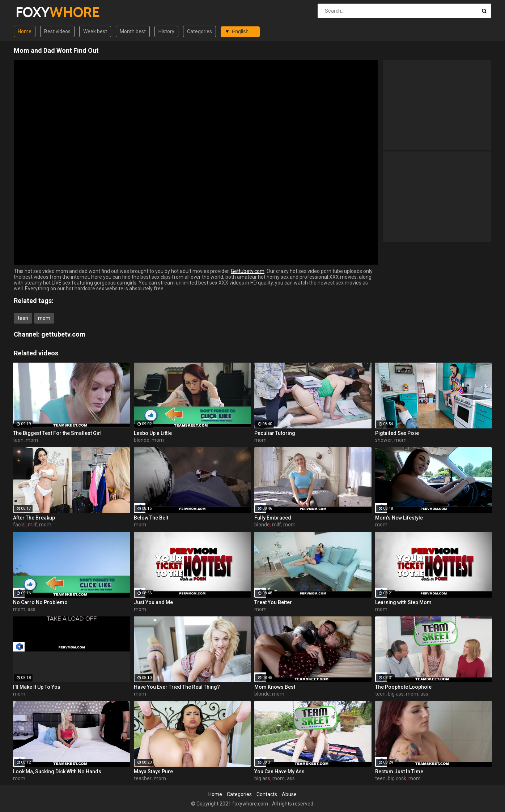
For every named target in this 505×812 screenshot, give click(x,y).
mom (44, 318)
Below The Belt (151, 518)
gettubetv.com (63, 334)
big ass (396, 694)
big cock (397, 778)
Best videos (57, 31)
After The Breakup (34, 518)
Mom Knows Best (275, 687)
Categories (200, 31)
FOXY (35, 12)
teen (23, 318)
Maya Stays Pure (153, 772)
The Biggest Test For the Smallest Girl (57, 433)
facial (19, 525)
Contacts (267, 794)
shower (384, 440)
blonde (142, 440)
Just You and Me (153, 602)
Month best (133, 31)
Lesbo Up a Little (153, 433)
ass (31, 609)
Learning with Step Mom (403, 602)
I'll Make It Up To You (37, 687)
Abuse (289, 794)
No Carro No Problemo (40, 602)
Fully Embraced (273, 518)
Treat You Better (273, 602)
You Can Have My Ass (279, 772)
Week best (95, 31)
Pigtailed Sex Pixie (397, 433)
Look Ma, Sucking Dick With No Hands (57, 772)
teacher (143, 778)
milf (32, 525)
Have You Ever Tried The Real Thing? (177, 687)
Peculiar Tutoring (275, 433)
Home (25, 31)
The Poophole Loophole (403, 687)
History (166, 31)
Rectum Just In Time (399, 772)
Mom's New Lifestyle (399, 518)
